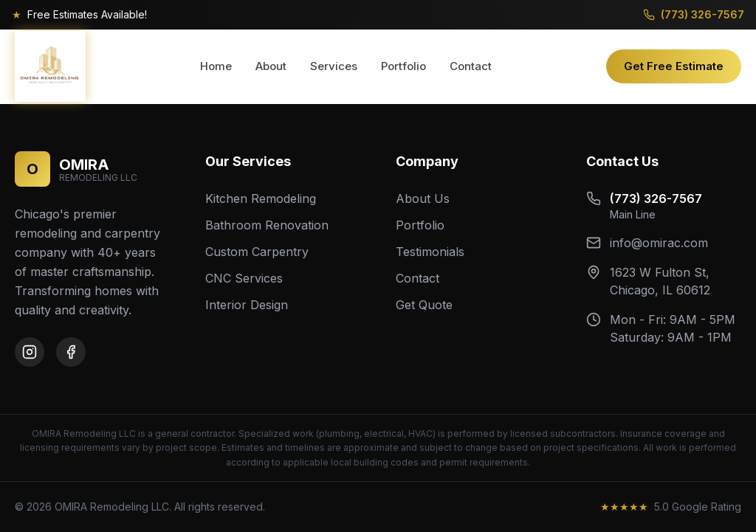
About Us (423, 198)
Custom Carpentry (257, 252)
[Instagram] (30, 352)
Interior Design (247, 305)
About (271, 66)
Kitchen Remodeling (261, 198)
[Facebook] (71, 352)
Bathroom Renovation (267, 225)
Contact (471, 66)
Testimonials (430, 252)
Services (334, 66)
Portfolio (403, 66)
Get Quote (424, 305)
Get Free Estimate (674, 66)
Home (216, 66)
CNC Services (244, 278)
